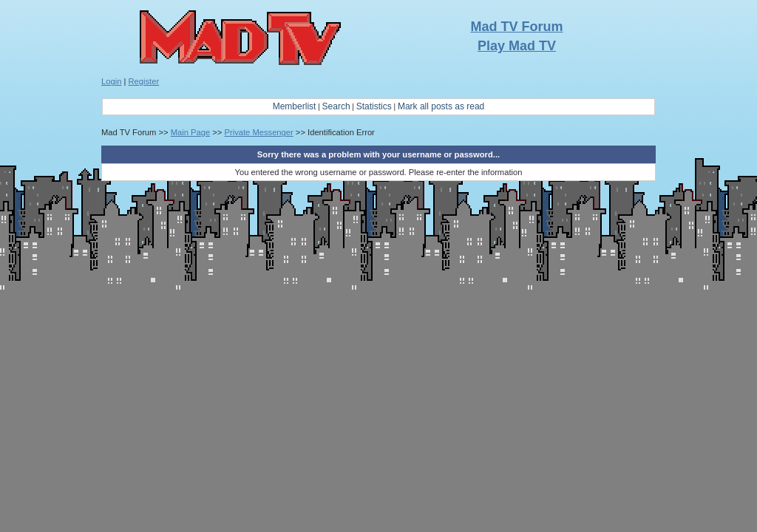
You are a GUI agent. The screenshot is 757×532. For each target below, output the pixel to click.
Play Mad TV (517, 46)
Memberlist (295, 106)
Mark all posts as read (441, 106)
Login (111, 81)
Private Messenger (258, 132)
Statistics (374, 106)
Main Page (191, 132)
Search (336, 106)
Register (144, 81)
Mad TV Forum (517, 27)
